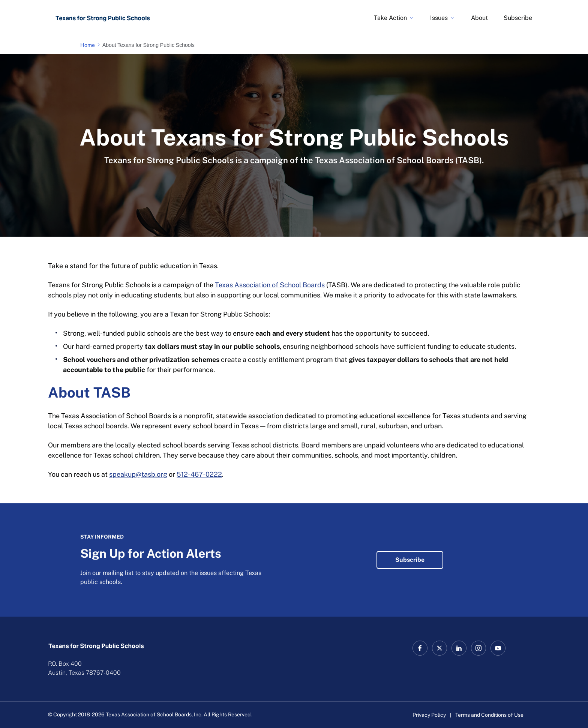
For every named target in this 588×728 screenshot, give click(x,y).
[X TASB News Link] (439, 648)
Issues (439, 18)
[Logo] (103, 18)
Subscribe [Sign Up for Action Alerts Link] (518, 18)
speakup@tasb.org (138, 474)
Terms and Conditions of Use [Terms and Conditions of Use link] (489, 715)
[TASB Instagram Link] (478, 648)
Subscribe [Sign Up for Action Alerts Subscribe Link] (410, 560)
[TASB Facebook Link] (420, 648)
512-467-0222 (199, 474)
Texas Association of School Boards (270, 285)
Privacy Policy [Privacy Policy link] (429, 715)
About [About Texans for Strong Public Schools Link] (479, 18)
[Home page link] (89, 45)
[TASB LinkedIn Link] (459, 648)
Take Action (390, 18)
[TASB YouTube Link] (498, 648)
